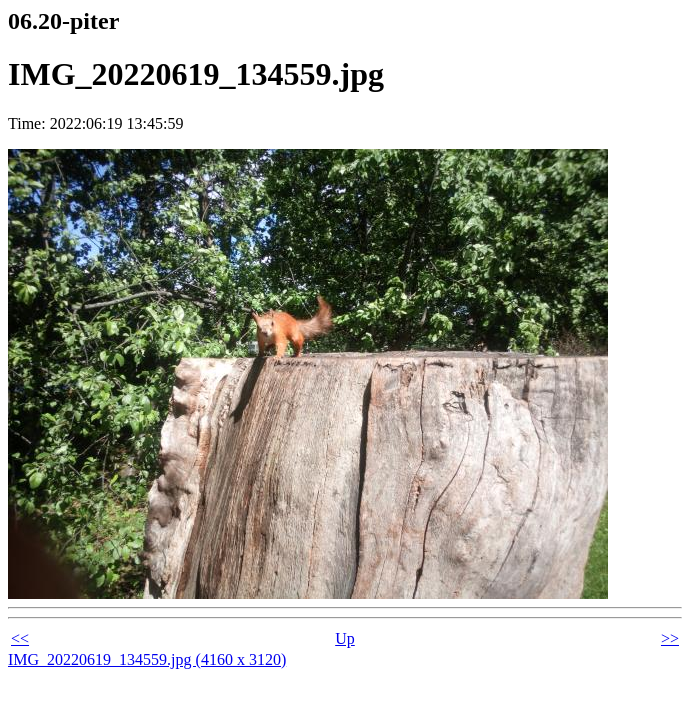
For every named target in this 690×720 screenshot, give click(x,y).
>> (670, 638)
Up (345, 638)
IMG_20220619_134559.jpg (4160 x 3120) (147, 659)
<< (20, 638)
